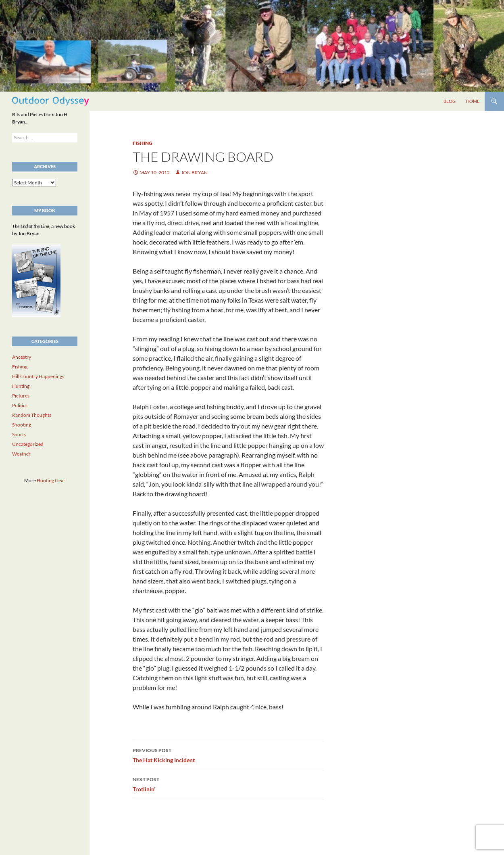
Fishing (143, 143)
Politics (20, 405)
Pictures (21, 396)
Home (473, 101)
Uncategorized (28, 444)
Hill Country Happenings (38, 376)
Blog (450, 101)
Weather (21, 454)
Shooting (22, 425)
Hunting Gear (51, 480)
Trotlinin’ (228, 784)
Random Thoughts (32, 415)
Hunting (21, 386)
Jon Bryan (194, 172)
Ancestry (22, 357)
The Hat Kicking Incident (228, 755)
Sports (19, 434)
